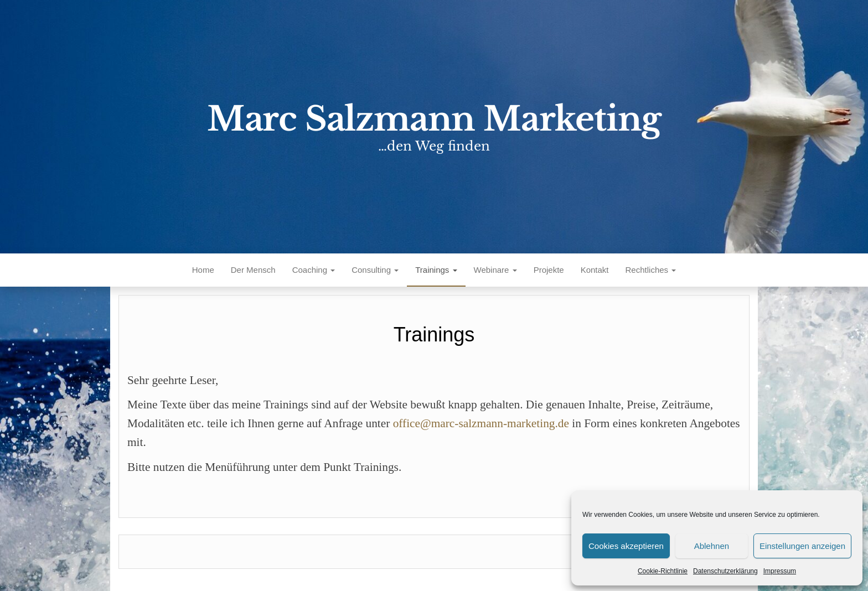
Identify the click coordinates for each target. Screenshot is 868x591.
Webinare (495, 270)
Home (203, 270)
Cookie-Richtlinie (663, 571)
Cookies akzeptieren (626, 546)
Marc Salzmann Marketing (434, 119)
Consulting (375, 270)
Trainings (436, 270)
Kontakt (595, 270)
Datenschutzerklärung (725, 571)
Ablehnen (712, 546)
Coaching (314, 270)
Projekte (549, 270)
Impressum (780, 571)
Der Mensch (253, 270)
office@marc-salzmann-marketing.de (481, 423)
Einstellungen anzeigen (802, 546)
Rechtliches (651, 270)
